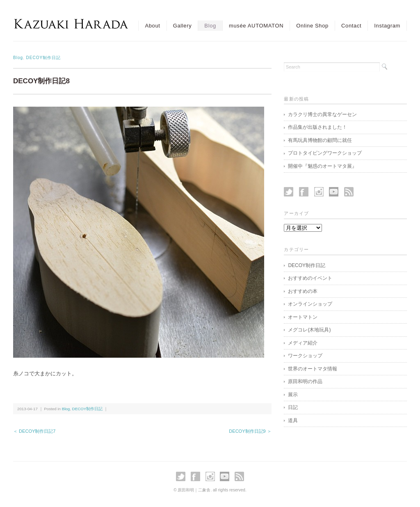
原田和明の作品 (305, 381)
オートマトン (303, 317)
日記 (293, 407)
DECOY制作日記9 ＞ (250, 431)
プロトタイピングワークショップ (325, 153)
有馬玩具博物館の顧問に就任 (320, 140)
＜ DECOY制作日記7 (34, 431)
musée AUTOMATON (256, 26)
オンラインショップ (310, 304)
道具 (293, 420)
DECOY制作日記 (44, 58)
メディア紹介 (303, 343)
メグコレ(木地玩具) (309, 330)
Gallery (183, 26)
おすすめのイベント (310, 278)
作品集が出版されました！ (317, 127)
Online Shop (312, 26)
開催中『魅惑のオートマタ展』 (322, 166)
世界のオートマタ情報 (313, 369)
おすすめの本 (303, 291)
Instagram (387, 26)
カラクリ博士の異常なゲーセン (322, 114)
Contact (351, 26)
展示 (293, 395)
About (152, 26)
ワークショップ (305, 356)
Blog (210, 26)
